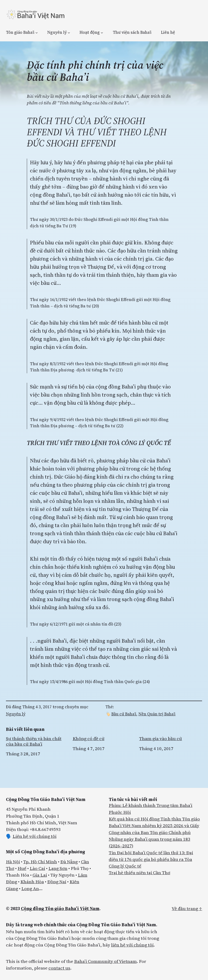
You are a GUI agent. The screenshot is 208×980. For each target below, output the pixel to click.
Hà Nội (13, 862)
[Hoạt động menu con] (102, 32)
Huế (22, 868)
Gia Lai (40, 875)
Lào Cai (37, 868)
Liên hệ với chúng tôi (35, 836)
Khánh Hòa (32, 882)
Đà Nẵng (69, 862)
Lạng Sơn (58, 868)
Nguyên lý (16, 714)
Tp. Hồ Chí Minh (40, 862)
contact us (59, 968)
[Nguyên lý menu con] (69, 32)
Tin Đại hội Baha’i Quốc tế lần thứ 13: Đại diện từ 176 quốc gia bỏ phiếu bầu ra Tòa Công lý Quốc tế (151, 859)
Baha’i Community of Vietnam (105, 961)
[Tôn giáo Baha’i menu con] (37, 32)
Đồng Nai (57, 882)
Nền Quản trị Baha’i (157, 714)
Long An (30, 888)
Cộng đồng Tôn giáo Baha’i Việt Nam (60, 908)
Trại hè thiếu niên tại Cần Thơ (139, 873)
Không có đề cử (89, 739)
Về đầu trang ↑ (187, 908)
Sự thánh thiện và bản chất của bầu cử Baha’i (34, 741)
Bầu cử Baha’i (124, 714)
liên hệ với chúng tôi (132, 945)
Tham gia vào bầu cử (161, 739)
